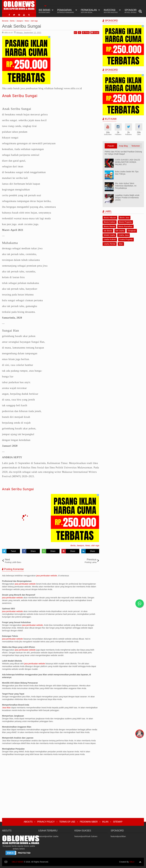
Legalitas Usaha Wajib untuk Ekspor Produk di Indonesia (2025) (127, 198)
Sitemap (118, 822)
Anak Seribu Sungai (20, 96)
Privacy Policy (46, 822)
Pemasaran (66, 11)
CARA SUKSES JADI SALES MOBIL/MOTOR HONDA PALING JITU (128, 162)
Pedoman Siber (89, 822)
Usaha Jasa (124, 235)
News (88, 545)
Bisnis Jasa (124, 218)
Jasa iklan (7, 708)
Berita (73, 545)
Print (86, 33)
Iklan (105, 822)
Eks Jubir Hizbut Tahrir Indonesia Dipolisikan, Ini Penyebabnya (126, 186)
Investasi (111, 11)
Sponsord (131, 11)
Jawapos (80, 545)
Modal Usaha (109, 235)
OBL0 (132, 862)
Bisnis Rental (109, 226)
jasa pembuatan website (47, 576)
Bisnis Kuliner (110, 222)
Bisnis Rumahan (125, 226)
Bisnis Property (125, 222)
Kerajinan (132, 231)
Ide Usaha (120, 231)
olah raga (95, 545)
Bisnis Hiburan (110, 218)
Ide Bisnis (108, 231)
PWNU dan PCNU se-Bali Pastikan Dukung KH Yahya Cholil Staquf (123, 153)
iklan (121, 244)
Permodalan (89, 11)
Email (95, 33)
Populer (111, 146)
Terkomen (136, 146)
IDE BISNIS (44, 11)
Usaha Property (126, 239)
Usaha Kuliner (110, 239)
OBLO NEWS (18, 862)
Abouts (28, 822)
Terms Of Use (67, 822)
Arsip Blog (123, 146)
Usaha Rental (110, 244)
